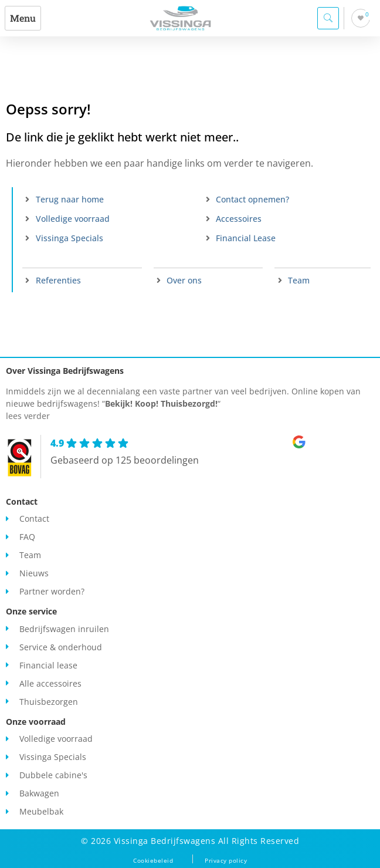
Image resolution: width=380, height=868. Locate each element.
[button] (23, 18)
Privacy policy (226, 860)
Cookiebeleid (153, 860)
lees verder (28, 416)
